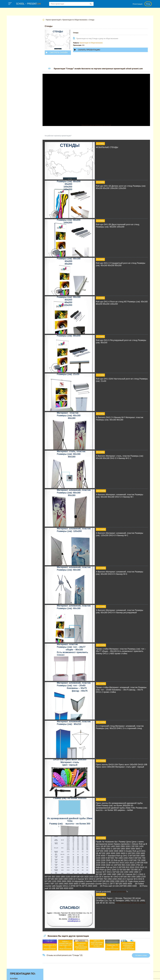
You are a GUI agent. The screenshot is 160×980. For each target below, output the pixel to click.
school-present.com (20, 975)
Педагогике (15, 87)
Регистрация (138, 4)
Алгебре (14, 25)
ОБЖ (12, 77)
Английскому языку (19, 29)
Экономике (15, 115)
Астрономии (16, 32)
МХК (12, 73)
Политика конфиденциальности (85, 976)
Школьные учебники (140, 976)
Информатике (16, 53)
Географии (15, 39)
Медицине (15, 67)
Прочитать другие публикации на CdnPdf (98, 125)
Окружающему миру (19, 84)
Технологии (15, 94)
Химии (13, 108)
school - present (28, 4)
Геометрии (15, 43)
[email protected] (123, 894)
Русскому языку (17, 91)
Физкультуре (16, 101)
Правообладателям (110, 976)
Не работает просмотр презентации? (62, 136)
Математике (16, 63)
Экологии (14, 111)
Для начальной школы (20, 49)
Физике (13, 98)
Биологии (14, 36)
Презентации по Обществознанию (95, 43)
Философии (15, 104)
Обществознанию (18, 80)
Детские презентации (20, 46)
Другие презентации (19, 118)
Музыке (13, 70)
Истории (14, 56)
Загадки (125, 976)
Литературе (15, 60)
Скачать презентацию (91, 50)
